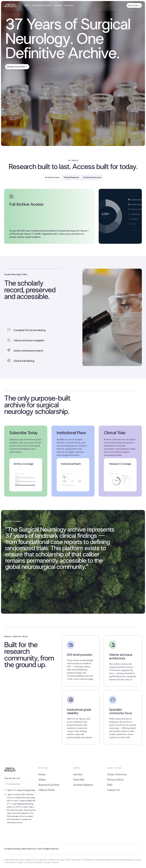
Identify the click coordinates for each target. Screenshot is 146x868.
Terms (20, 790)
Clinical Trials (47, 790)
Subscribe (58, 5)
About (42, 780)
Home (27, 5)
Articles (78, 774)
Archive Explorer (83, 785)
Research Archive (49, 785)
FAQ (110, 785)
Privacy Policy (30, 790)
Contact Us (113, 790)
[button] (69, 6)
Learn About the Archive (42, 5)
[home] (11, 5)
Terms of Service (117, 774)
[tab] (52, 177)
